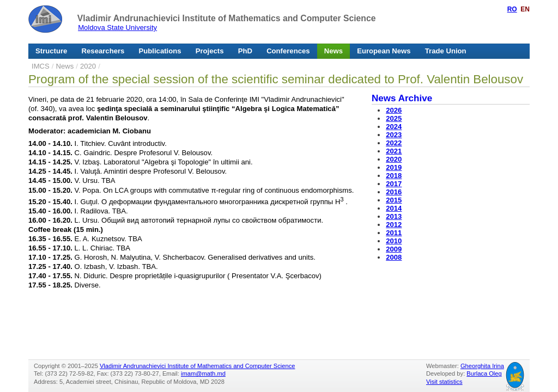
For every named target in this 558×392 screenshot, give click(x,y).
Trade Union (446, 51)
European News (384, 51)
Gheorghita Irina (482, 366)
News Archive (402, 98)
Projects (210, 51)
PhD (245, 51)
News (333, 51)
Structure (51, 51)
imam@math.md (203, 373)
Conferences (288, 51)
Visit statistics (444, 382)
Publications (160, 51)
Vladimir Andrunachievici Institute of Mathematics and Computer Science (227, 18)
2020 (88, 66)
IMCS (41, 66)
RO (512, 9)
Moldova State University (117, 27)
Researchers (103, 51)
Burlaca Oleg (484, 373)
